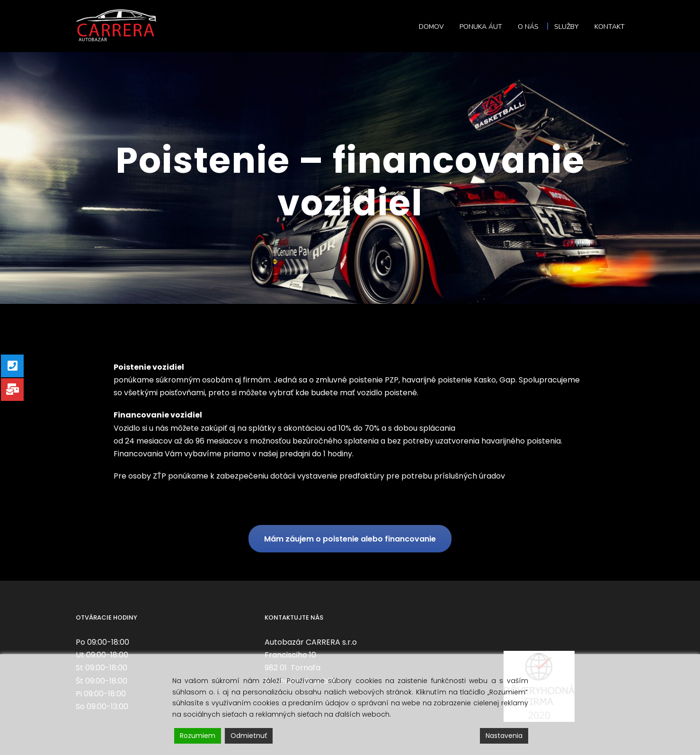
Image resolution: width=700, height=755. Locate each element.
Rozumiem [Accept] (198, 736)
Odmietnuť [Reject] (249, 736)
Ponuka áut (481, 27)
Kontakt (610, 27)
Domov (431, 27)
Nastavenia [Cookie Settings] (504, 736)
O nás (528, 27)
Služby (567, 27)
